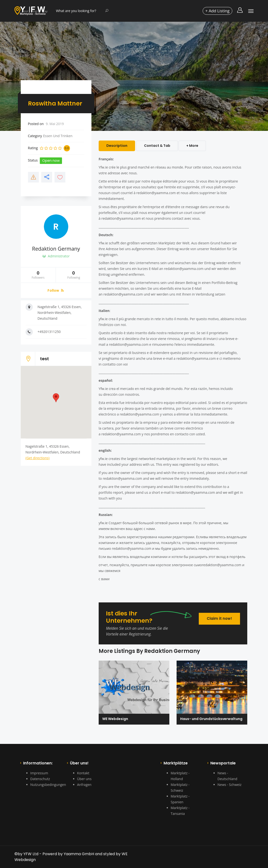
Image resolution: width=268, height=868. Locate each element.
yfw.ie (103, 319)
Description (117, 146)
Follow (56, 292)
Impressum (39, 773)
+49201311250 (49, 333)
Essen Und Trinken (58, 136)
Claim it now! (218, 617)
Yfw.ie (103, 167)
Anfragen (84, 785)
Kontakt (83, 773)
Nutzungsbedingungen (48, 785)
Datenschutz (40, 779)
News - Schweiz (230, 785)
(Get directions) (38, 459)
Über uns (84, 779)
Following (74, 276)
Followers (38, 276)
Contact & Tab (157, 146)
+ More (193, 146)
